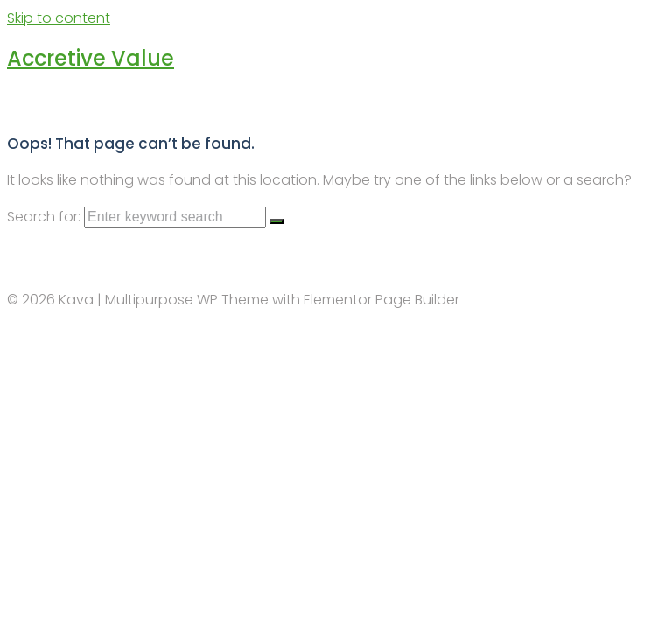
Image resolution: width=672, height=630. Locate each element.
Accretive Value (91, 58)
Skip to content (59, 18)
